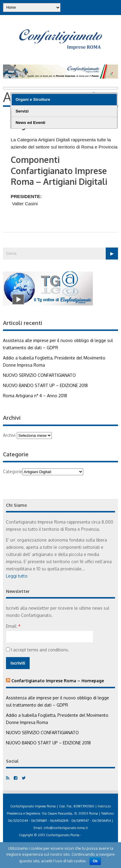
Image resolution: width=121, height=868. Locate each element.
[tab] (64, 100)
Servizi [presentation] (22, 111)
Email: (13, 626)
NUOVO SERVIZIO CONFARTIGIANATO (39, 375)
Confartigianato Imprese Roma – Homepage (58, 681)
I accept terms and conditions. (38, 650)
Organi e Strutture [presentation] (33, 99)
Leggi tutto (17, 576)
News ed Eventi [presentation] (30, 123)
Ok (95, 861)
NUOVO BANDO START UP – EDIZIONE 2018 (45, 385)
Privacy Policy (92, 835)
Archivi (9, 435)
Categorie (13, 472)
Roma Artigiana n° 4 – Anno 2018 (35, 396)
